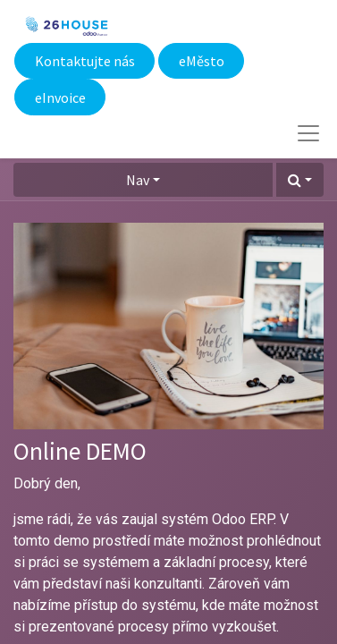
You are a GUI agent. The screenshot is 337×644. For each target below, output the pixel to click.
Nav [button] (138, 180)
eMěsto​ (202, 61)
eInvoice (60, 97)
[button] (300, 180)
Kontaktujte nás (85, 61)
